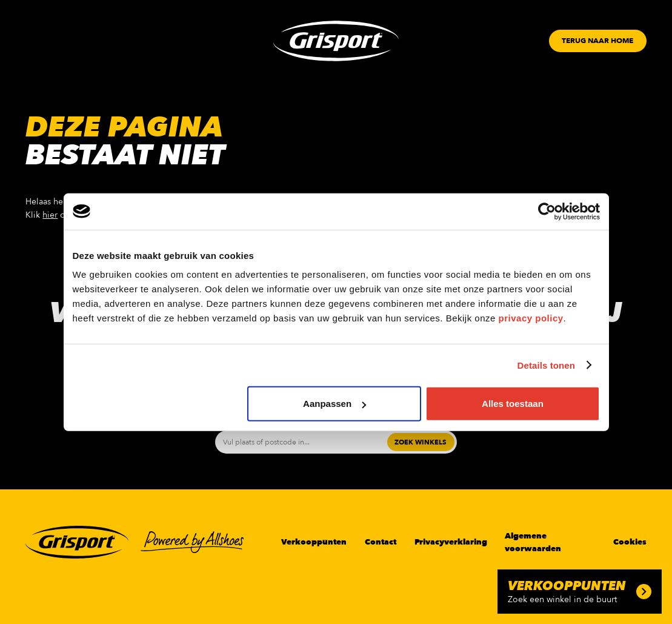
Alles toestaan (513, 404)
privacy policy (531, 318)
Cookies (630, 542)
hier (50, 215)
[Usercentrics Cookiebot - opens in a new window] (547, 211)
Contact (381, 542)
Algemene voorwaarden (533, 542)
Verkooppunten (314, 542)
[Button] (597, 41)
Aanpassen (334, 404)
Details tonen (546, 365)
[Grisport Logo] (336, 41)
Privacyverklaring (451, 542)
